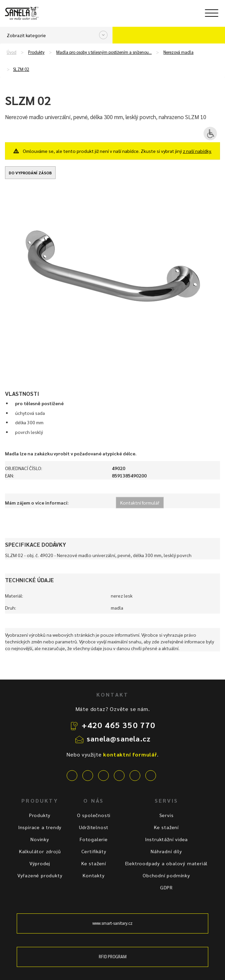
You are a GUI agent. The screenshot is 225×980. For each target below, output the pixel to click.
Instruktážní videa (166, 839)
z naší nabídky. (197, 151)
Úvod (12, 52)
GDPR (166, 887)
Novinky (40, 839)
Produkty (36, 52)
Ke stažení (94, 863)
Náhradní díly (166, 851)
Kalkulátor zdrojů (40, 851)
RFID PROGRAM (113, 957)
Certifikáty (94, 851)
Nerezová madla (178, 52)
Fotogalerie (94, 839)
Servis (167, 815)
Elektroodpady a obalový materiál (167, 863)
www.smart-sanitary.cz (112, 923)
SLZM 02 (21, 69)
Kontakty (94, 875)
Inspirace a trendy (40, 827)
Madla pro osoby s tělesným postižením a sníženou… (104, 52)
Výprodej (40, 863)
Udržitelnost (94, 827)
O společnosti (94, 815)
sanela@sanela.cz (119, 738)
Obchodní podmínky (166, 875)
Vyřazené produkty (40, 875)
